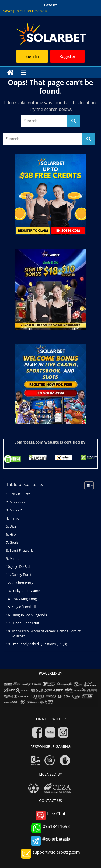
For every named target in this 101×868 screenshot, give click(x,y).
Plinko (14, 518)
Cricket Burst (20, 494)
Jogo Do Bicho (22, 567)
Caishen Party (22, 583)
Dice (13, 526)
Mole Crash (18, 502)
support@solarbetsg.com (50, 854)
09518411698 (51, 828)
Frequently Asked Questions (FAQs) (39, 644)
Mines (14, 559)
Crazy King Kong (24, 599)
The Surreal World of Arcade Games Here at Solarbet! (46, 634)
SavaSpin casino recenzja (25, 11)
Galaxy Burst (22, 575)
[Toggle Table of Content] (86, 486)
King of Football (24, 607)
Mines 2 (16, 510)
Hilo (13, 534)
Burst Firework (21, 551)
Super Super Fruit (25, 623)
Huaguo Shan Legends (29, 615)
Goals (14, 542)
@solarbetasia (51, 841)
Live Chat (50, 816)
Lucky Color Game (26, 591)
